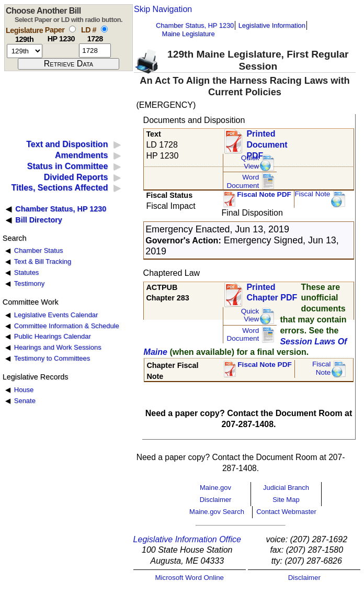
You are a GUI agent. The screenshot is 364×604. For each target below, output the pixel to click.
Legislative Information (272, 25)
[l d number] (95, 51)
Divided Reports (76, 177)
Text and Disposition (67, 144)
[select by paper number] (72, 29)
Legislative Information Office (187, 539)
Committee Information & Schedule (67, 326)
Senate (25, 401)
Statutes (27, 272)
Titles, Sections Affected (59, 188)
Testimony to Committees (52, 358)
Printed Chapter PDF (272, 293)
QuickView (250, 162)
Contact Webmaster (286, 512)
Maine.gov (215, 488)
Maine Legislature (188, 34)
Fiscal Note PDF (264, 194)
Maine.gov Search (217, 512)
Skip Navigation (163, 9)
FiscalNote (322, 368)
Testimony (29, 283)
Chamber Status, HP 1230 (195, 25)
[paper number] (61, 51)
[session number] (25, 51)
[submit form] (69, 64)
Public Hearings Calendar (53, 336)
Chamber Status (39, 250)
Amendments (81, 155)
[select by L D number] (104, 29)
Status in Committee (68, 166)
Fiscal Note (312, 194)
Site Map (286, 500)
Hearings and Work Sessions (58, 347)
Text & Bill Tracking (43, 261)
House (24, 390)
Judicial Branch (286, 488)
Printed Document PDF (267, 142)
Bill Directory (39, 220)
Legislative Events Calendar (56, 315)
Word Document (243, 181)
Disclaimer (216, 500)
